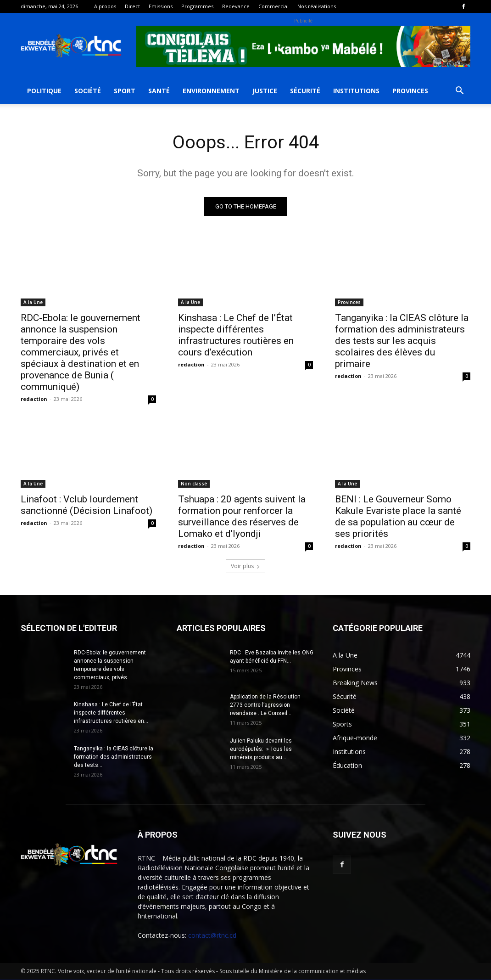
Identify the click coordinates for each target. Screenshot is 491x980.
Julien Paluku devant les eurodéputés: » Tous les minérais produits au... (261, 749)
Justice (265, 91)
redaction (34, 399)
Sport (125, 91)
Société (88, 91)
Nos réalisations (317, 6)
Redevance (236, 6)
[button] (459, 92)
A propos (105, 6)
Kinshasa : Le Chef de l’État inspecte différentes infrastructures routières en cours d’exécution (236, 335)
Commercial (273, 6)
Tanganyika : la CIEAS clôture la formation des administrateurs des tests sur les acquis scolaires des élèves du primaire (402, 341)
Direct (132, 6)
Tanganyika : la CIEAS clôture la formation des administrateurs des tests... (114, 757)
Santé (159, 91)
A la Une (33, 303)
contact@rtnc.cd (212, 936)
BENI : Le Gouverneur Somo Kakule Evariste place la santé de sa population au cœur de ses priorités (398, 517)
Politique (44, 91)
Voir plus (245, 566)
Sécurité (305, 91)
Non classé (194, 484)
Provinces (410, 91)
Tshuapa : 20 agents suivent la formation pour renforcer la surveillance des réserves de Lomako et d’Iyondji (242, 517)
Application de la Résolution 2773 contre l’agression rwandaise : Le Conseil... (265, 705)
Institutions (356, 91)
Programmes (197, 6)
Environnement (211, 91)
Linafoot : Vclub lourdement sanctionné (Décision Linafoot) (86, 505)
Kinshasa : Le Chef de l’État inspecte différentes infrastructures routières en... (111, 713)
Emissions (161, 6)
